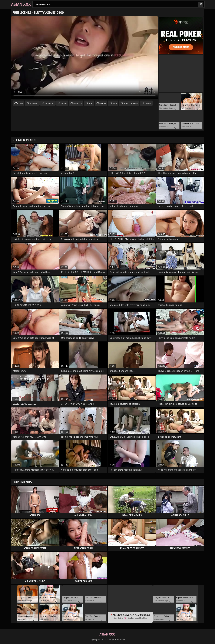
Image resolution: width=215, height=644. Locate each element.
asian (20, 103)
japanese (49, 103)
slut (91, 103)
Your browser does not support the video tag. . (85, 58)
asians (103, 103)
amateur (78, 103)
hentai (148, 103)
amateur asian (131, 103)
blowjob (34, 103)
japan (64, 103)
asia (115, 103)
